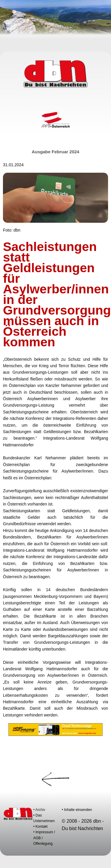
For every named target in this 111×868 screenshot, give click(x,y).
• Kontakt (40, 827)
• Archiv (39, 810)
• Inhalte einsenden (77, 810)
